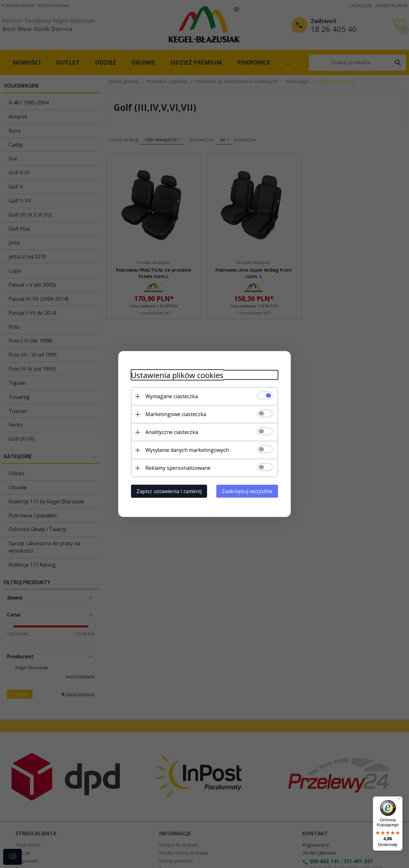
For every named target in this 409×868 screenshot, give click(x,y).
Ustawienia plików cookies (177, 375)
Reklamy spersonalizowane (178, 468)
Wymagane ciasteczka (172, 396)
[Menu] (399, 800)
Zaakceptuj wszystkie (247, 491)
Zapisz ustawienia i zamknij (169, 491)
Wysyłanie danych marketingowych (187, 450)
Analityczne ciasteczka (172, 432)
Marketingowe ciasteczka (176, 414)
